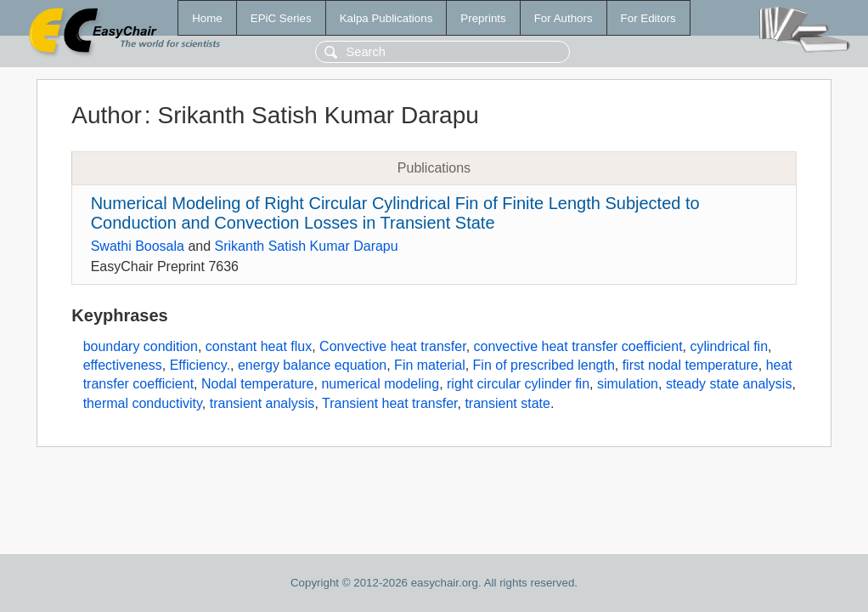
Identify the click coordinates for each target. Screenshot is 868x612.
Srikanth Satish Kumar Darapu (307, 246)
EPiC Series (281, 18)
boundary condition (141, 346)
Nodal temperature (258, 384)
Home (207, 18)
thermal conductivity (143, 403)
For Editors (648, 18)
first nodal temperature (690, 365)
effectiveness (123, 365)
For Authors (564, 18)
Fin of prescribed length (544, 365)
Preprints (483, 18)
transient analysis (262, 403)
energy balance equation (312, 365)
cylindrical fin (729, 346)
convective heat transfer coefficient (578, 346)
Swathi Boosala (138, 246)
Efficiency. (200, 365)
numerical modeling (380, 384)
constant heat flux (259, 346)
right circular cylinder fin (518, 384)
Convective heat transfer (393, 346)
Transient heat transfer (390, 403)
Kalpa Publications (386, 18)
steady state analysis (729, 384)
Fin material (430, 365)
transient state (507, 403)
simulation (628, 384)
